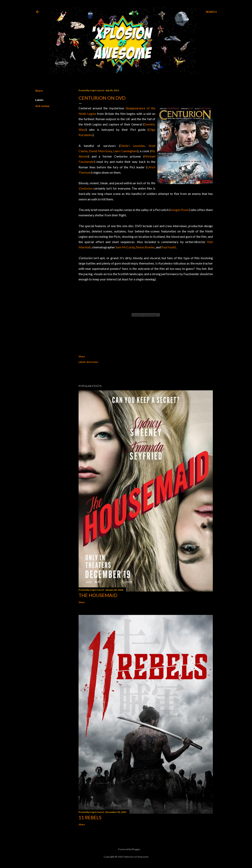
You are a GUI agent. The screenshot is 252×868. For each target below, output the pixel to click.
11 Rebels (90, 817)
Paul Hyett (169, 247)
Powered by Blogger (126, 849)
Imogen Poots (180, 210)
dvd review (42, 106)
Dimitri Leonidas (132, 146)
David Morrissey (100, 151)
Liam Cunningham (125, 151)
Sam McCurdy (125, 247)
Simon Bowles (145, 247)
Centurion (86, 188)
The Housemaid (98, 595)
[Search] (211, 12)
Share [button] (39, 91)
